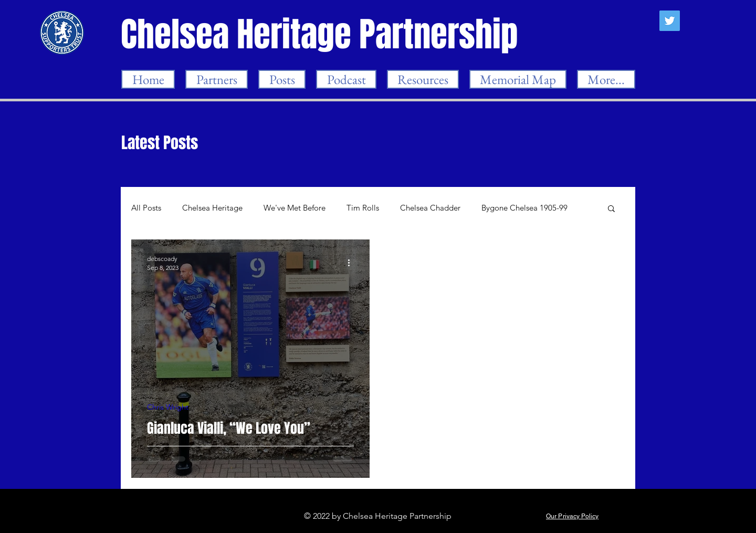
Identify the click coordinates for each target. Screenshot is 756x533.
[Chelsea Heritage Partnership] (320, 34)
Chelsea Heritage (212, 208)
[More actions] (352, 263)
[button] (611, 209)
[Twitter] (670, 21)
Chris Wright (168, 407)
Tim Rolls (363, 208)
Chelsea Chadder (430, 208)
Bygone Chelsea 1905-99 (524, 208)
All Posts (146, 208)
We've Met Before (295, 208)
